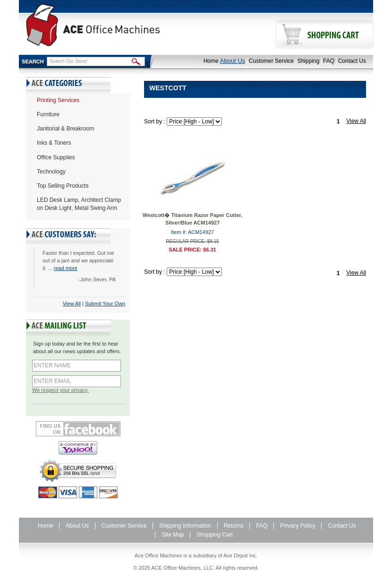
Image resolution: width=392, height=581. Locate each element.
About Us (233, 61)
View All (72, 304)
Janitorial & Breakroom (65, 129)
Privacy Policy (298, 526)
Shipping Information (185, 526)
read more (66, 268)
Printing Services (58, 100)
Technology (51, 172)
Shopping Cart (215, 535)
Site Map (173, 535)
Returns (234, 526)
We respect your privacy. (60, 390)
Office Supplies (56, 157)
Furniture (48, 114)
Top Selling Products (63, 186)
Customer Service (271, 61)
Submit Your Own (105, 304)
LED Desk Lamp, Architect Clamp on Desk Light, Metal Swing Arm (79, 204)
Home (211, 61)
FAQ (329, 61)
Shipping (309, 61)
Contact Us (352, 61)
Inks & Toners (54, 143)
